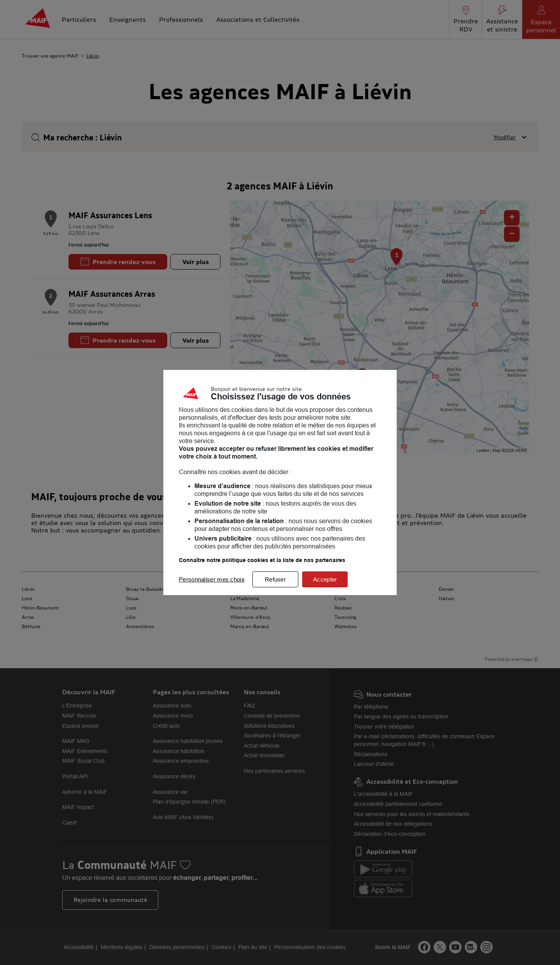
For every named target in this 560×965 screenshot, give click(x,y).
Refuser (275, 579)
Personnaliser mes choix (212, 579)
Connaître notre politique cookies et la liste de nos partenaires (262, 560)
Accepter (325, 579)
